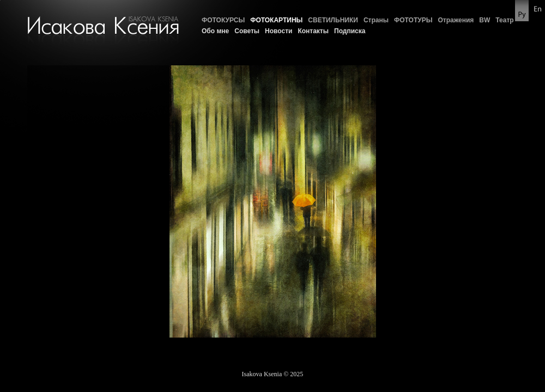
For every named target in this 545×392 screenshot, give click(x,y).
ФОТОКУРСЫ (223, 20)
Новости (278, 31)
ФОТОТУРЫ (413, 20)
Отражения (456, 20)
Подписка (350, 31)
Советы (247, 31)
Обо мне (215, 31)
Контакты (313, 31)
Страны (376, 20)
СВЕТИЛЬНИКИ (333, 20)
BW (485, 20)
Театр (504, 20)
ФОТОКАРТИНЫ (276, 20)
